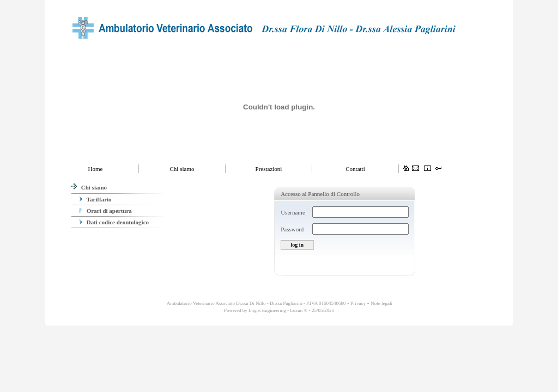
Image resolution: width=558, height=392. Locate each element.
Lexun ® (299, 310)
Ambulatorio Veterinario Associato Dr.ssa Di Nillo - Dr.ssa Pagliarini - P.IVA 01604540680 (256, 303)
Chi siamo (89, 187)
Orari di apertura (106, 211)
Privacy (359, 303)
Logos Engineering (267, 310)
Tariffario (96, 199)
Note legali (381, 303)
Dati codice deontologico (114, 222)
